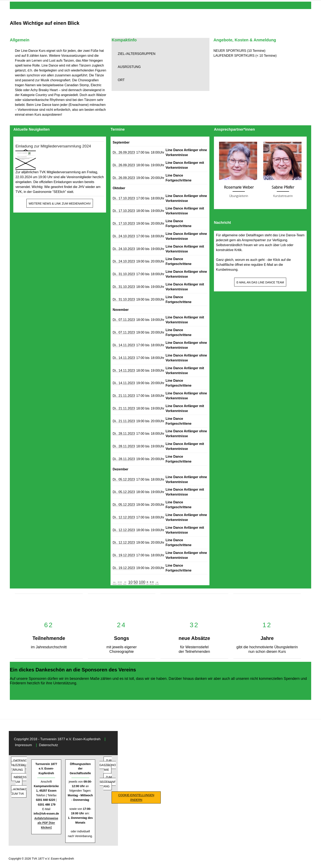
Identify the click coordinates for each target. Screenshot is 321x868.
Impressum (23, 745)
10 (130, 582)
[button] (160, 54)
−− (120, 582)
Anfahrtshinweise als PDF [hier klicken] (46, 823)
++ (152, 582)
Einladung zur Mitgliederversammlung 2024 (53, 146)
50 (136, 582)
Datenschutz (48, 745)
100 (142, 582)
